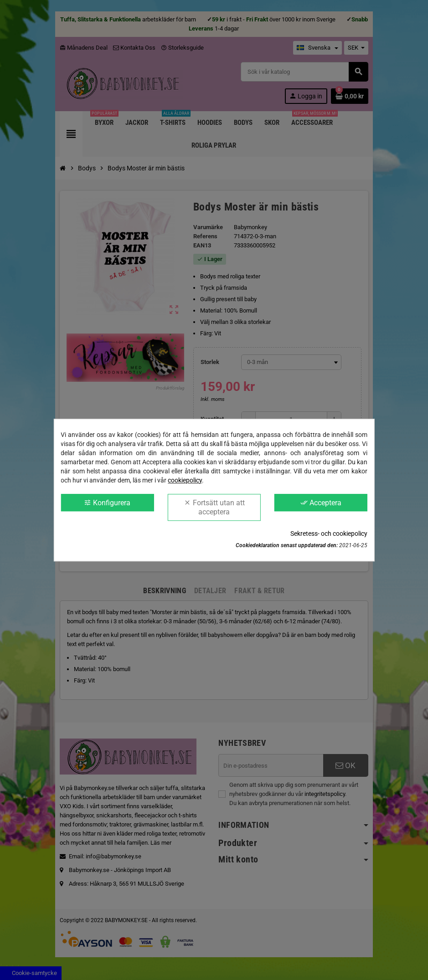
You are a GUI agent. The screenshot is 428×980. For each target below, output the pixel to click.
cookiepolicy (185, 480)
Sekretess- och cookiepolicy (329, 534)
